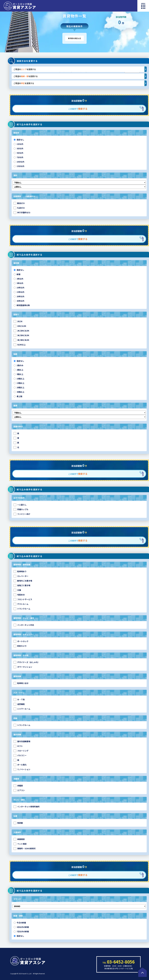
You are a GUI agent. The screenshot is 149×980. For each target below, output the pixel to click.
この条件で (78, 109)
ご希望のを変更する (80, 69)
